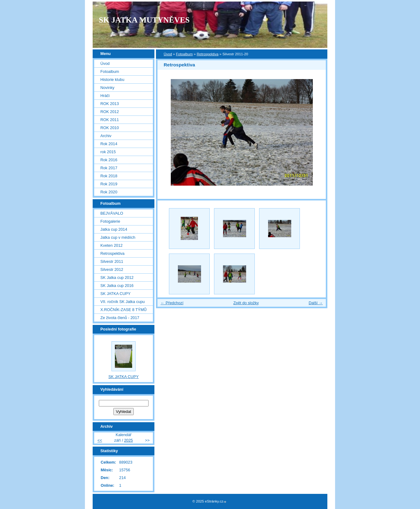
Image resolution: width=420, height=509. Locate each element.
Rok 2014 (109, 144)
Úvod (168, 54)
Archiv (106, 136)
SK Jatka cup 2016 (117, 286)
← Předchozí (172, 303)
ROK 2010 (110, 128)
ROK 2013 (110, 104)
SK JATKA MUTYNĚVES (144, 20)
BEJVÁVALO (112, 213)
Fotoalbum (184, 54)
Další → (316, 303)
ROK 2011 (110, 120)
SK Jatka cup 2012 (117, 278)
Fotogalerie (110, 221)
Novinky (107, 88)
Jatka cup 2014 (114, 229)
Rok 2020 (109, 192)
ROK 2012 (110, 112)
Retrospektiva (208, 54)
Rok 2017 (109, 168)
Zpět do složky (246, 303)
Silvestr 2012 (112, 269)
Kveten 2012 (111, 245)
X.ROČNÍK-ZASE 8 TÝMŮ (124, 310)
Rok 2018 (109, 176)
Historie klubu (112, 80)
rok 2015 (108, 152)
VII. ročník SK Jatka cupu (123, 302)
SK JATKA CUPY (115, 294)
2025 (128, 440)
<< (100, 440)
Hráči (105, 96)
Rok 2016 (109, 160)
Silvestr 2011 (112, 261)
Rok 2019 (109, 184)
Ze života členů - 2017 (120, 318)
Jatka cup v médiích (118, 237)
